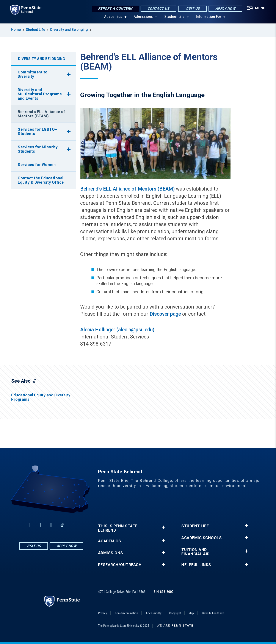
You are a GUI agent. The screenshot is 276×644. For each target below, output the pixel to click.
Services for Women (37, 165)
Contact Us (158, 9)
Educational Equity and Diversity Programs (41, 397)
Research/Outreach (120, 565)
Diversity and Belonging (69, 30)
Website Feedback (213, 613)
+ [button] (163, 527)
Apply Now (225, 9)
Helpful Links (196, 565)
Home (16, 30)
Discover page (165, 314)
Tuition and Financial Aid (195, 552)
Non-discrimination (126, 613)
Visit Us (192, 9)
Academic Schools (202, 538)
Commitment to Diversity (33, 74)
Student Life (175, 17)
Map (191, 613)
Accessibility (154, 613)
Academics (113, 17)
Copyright (175, 613)
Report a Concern (115, 9)
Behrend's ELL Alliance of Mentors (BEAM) (41, 114)
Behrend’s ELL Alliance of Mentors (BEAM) (127, 189)
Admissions (143, 17)
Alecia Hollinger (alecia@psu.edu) (117, 330)
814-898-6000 (163, 592)
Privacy (103, 613)
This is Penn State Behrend (118, 528)
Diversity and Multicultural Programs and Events (40, 94)
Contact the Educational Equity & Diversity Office (41, 180)
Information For (209, 17)
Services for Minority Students (38, 149)
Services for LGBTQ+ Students (37, 131)
